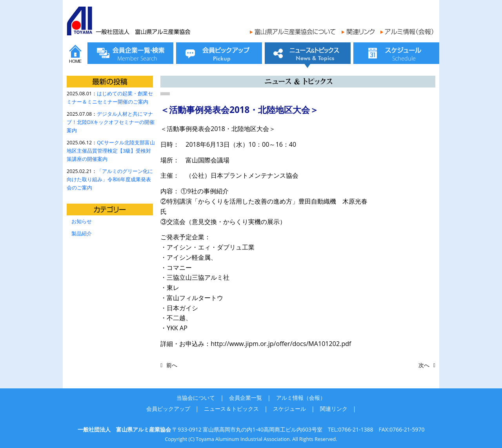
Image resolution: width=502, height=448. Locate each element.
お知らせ (82, 221)
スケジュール (289, 409)
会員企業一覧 (246, 398)
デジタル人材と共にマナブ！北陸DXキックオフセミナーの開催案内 (111, 122)
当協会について (196, 398)
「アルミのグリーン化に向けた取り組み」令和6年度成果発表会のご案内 (110, 179)
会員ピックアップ (168, 409)
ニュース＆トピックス (231, 409)
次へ (424, 365)
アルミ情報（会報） (301, 398)
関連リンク (334, 409)
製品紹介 (82, 234)
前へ (172, 365)
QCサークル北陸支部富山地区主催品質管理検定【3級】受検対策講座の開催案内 (111, 151)
